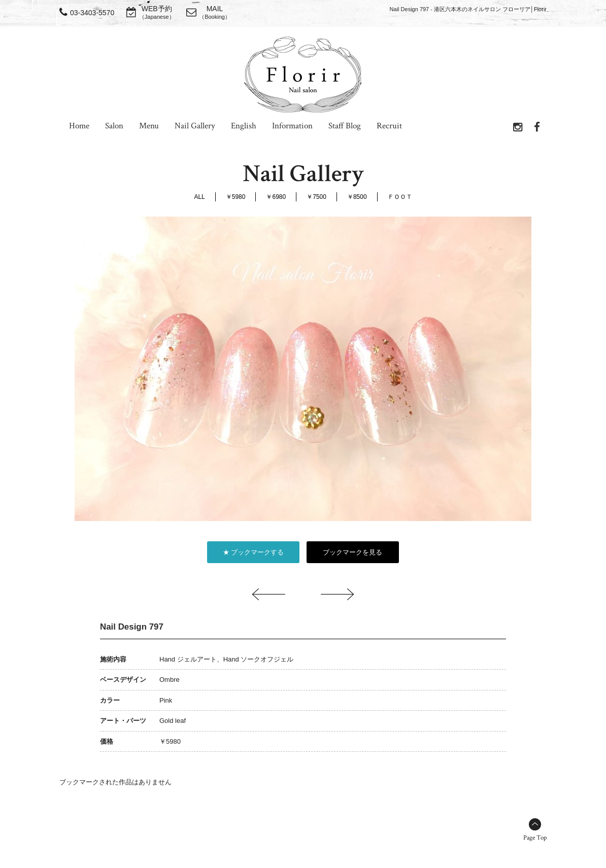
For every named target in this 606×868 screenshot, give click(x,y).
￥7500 (316, 197)
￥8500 (357, 197)
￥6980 (276, 197)
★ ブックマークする (254, 552)
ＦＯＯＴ (400, 197)
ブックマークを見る (352, 552)
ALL (199, 197)
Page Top (535, 838)
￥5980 (236, 197)
